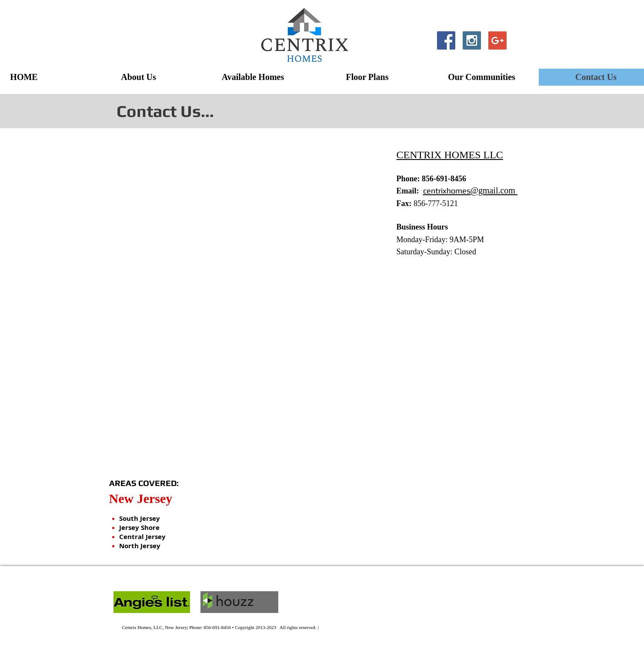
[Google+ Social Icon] (497, 40)
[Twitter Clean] (523, 40)
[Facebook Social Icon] (446, 40)
